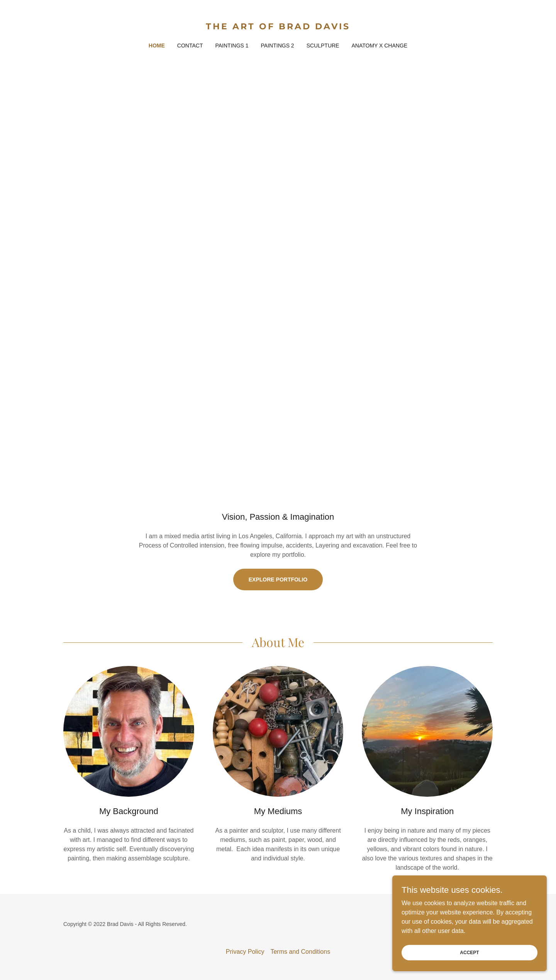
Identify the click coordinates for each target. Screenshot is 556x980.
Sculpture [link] (323, 46)
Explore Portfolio (278, 580)
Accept (469, 952)
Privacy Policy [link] (245, 952)
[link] (278, 27)
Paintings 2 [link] (278, 46)
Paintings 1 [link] (232, 46)
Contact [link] (190, 46)
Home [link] (157, 46)
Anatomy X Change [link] (379, 46)
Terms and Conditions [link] (300, 952)
